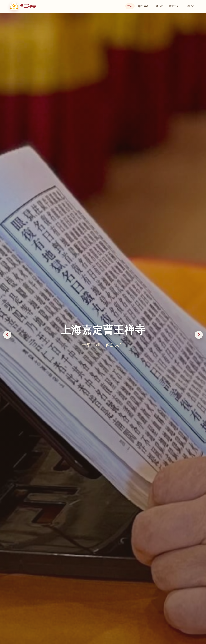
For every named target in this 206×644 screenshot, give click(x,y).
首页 (130, 6)
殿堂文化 (174, 6)
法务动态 (158, 6)
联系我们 (189, 6)
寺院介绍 (143, 6)
